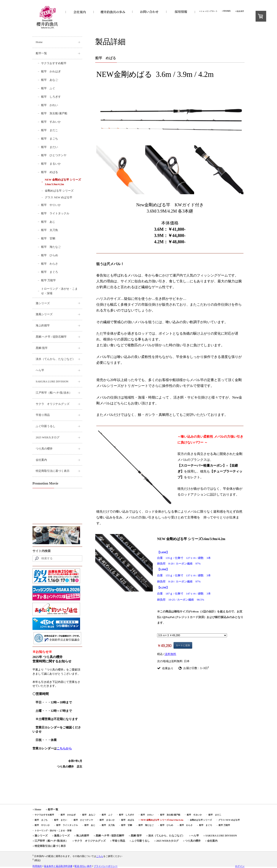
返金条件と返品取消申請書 (58, 866)
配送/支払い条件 (83, 866)
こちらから (64, 748)
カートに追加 (183, 645)
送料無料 (170, 654)
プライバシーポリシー (106, 866)
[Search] (57, 558)
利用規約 (37, 866)
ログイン (240, 866)
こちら (100, 856)
